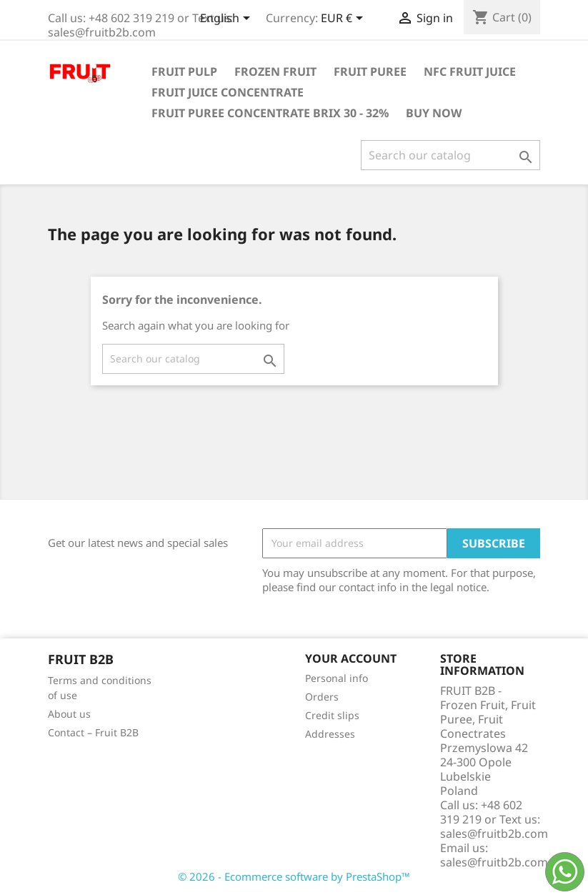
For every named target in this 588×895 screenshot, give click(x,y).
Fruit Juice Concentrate (228, 92)
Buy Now (434, 113)
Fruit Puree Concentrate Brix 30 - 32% (270, 113)
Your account (351, 658)
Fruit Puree (370, 71)
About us (69, 714)
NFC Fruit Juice (470, 71)
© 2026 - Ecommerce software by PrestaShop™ (294, 876)
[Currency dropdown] (344, 19)
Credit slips (332, 715)
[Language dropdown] (228, 19)
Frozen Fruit (275, 71)
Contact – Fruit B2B (93, 732)
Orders (322, 697)
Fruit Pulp (184, 71)
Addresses (330, 734)
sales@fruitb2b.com (494, 862)
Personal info (337, 678)
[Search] (450, 155)
